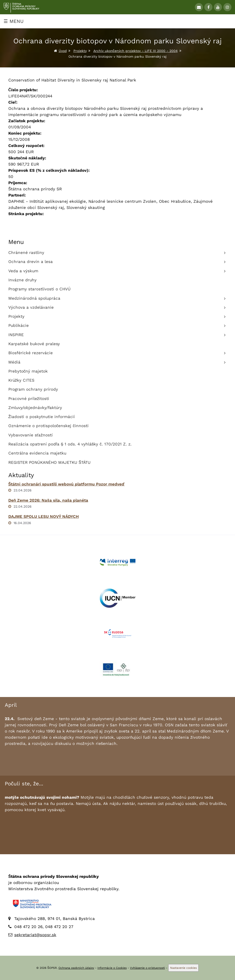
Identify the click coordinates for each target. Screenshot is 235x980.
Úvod (63, 51)
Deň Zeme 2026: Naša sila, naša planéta (48, 500)
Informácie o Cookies (112, 968)
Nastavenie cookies (183, 968)
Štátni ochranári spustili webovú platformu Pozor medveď (67, 484)
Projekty (80, 51)
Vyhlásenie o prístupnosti (147, 968)
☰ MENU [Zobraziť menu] (14, 21)
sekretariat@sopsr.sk (35, 935)
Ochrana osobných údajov (76, 968)
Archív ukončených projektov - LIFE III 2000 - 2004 (136, 51)
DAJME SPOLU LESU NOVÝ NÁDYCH (44, 516)
